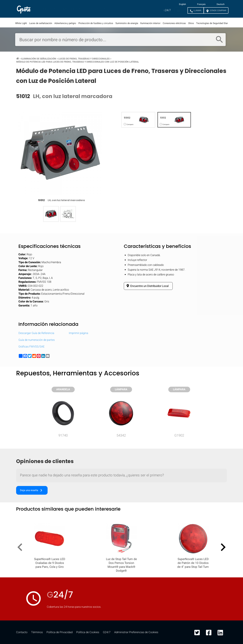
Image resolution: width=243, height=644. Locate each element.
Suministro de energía (127, 23)
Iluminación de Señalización (39, 59)
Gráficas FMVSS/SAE (31, 347)
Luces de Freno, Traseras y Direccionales (84, 59)
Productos (45, 9)
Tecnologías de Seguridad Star (212, 23)
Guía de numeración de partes (37, 340)
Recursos (95, 9)
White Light (21, 23)
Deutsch (221, 4)
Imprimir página (78, 333)
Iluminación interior (150, 23)
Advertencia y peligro (65, 23)
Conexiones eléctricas (174, 23)
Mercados (70, 9)
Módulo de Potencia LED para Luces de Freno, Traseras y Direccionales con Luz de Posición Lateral (78, 62)
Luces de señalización (41, 23)
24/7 (167, 10)
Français (201, 4)
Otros (191, 23)
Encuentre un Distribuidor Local (147, 286)
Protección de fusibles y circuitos (96, 23)
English (182, 4)
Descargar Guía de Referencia (36, 333)
